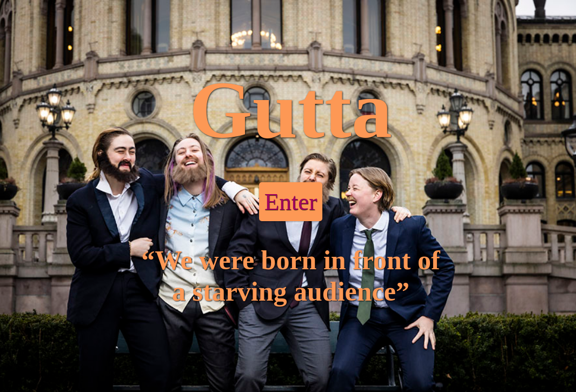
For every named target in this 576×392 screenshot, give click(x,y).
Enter (291, 202)
